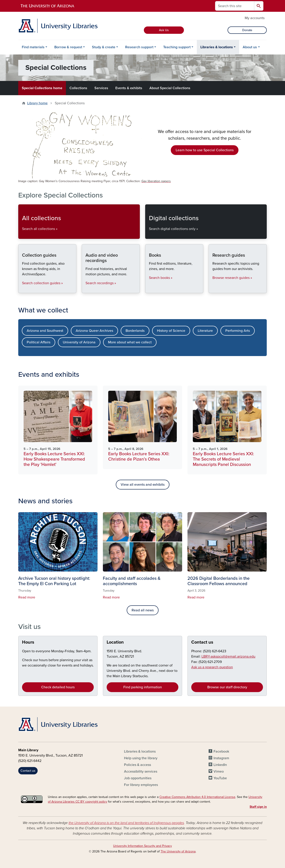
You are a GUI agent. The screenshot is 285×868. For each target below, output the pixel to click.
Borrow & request (68, 47)
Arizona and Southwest (45, 331)
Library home (37, 103)
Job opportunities (138, 778)
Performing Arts (238, 331)
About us (250, 47)
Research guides (212, 289)
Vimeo (219, 771)
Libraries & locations (217, 47)
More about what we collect (130, 342)
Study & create (104, 47)
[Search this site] (235, 6)
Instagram (221, 758)
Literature (205, 331)
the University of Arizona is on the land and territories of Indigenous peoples (126, 823)
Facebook (221, 751)
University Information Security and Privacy (142, 846)
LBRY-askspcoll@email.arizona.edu (228, 657)
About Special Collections (170, 88)
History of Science (171, 331)
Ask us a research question (212, 667)
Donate (247, 30)
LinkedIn (220, 765)
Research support (139, 47)
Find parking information (143, 687)
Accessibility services (141, 771)
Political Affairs (39, 342)
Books (149, 289)
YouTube (220, 778)
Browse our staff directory (227, 687)
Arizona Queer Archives (94, 331)
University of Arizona (79, 342)
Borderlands (135, 331)
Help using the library (141, 758)
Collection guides (22, 289)
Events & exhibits (129, 88)
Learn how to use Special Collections (205, 150)
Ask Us (164, 30)
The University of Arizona (178, 851)
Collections (78, 88)
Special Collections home (42, 88)
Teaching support (177, 47)
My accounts (255, 18)
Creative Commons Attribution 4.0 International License (197, 797)
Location (115, 642)
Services (101, 88)
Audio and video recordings (85, 289)
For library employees (141, 785)
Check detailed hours (58, 687)
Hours (28, 642)
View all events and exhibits (143, 485)
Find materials (33, 47)
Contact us (202, 642)
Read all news (143, 610)
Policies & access (137, 765)
